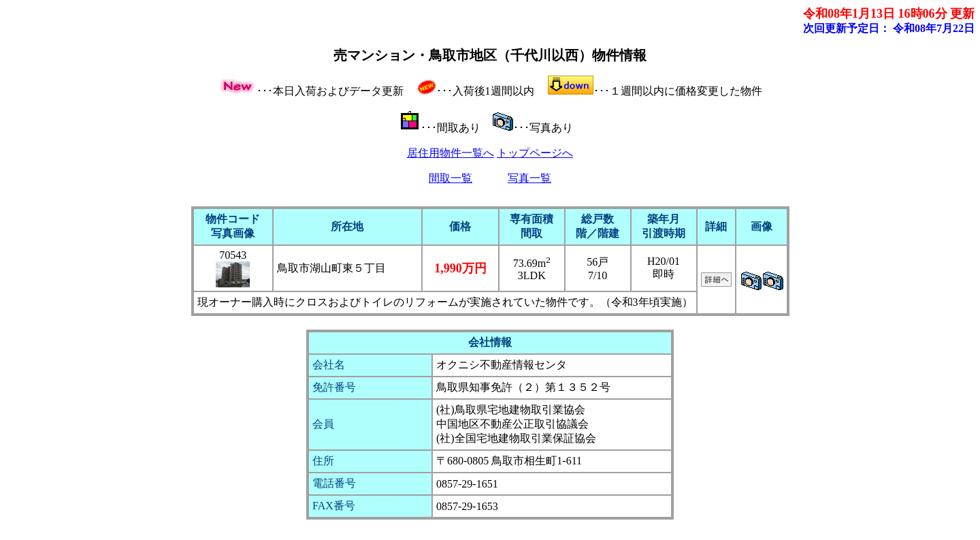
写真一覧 (529, 178)
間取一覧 (451, 178)
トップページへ (535, 153)
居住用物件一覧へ (451, 153)
